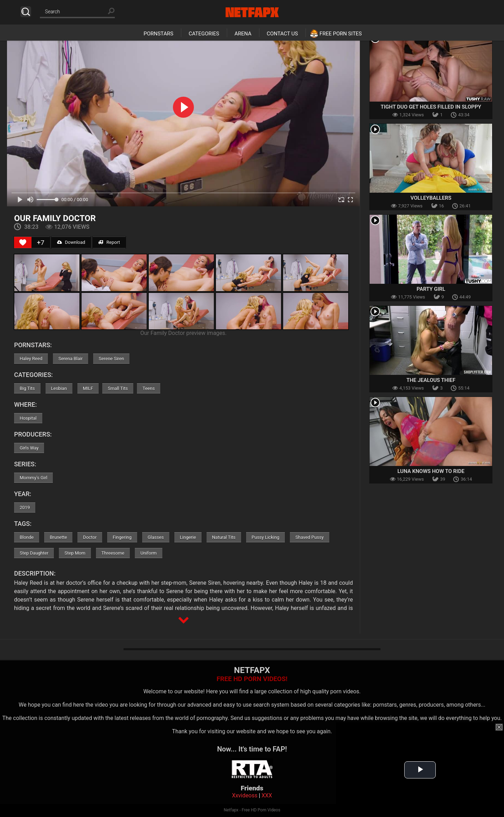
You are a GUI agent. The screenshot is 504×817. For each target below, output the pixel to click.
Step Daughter (34, 553)
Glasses (156, 537)
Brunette (58, 537)
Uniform (149, 553)
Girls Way (29, 448)
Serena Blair (71, 359)
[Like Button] (23, 242)
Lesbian (59, 388)
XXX (267, 795)
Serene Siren (111, 359)
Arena (243, 34)
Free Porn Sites (341, 34)
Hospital (28, 418)
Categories (204, 34)
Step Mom (75, 553)
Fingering (122, 537)
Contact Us (282, 34)
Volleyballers (431, 198)
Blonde (27, 537)
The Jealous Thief (431, 380)
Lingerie (188, 537)
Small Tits (118, 388)
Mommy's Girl (33, 478)
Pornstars (158, 34)
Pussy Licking (265, 537)
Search (26, 12)
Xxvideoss (245, 795)
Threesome (113, 553)
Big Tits (27, 388)
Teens (149, 388)
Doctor (90, 537)
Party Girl (431, 289)
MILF (88, 388)
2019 (25, 507)
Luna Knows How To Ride (431, 471)
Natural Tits (224, 537)
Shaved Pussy (309, 537)
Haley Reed (31, 359)
